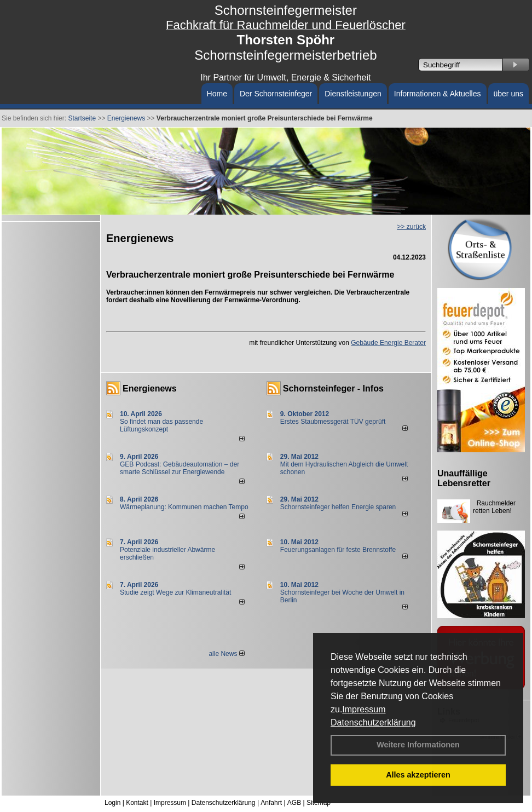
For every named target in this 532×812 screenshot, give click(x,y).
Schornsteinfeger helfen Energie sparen (338, 507)
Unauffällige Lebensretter (464, 478)
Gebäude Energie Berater (388, 343)
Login (112, 803)
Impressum (364, 709)
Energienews (150, 388)
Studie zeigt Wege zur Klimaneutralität (175, 592)
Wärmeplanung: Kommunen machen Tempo (184, 507)
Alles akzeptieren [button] (418, 775)
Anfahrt (271, 803)
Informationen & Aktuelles (438, 94)
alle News (226, 654)
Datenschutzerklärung (373, 722)
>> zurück (411, 227)
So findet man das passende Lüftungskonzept (161, 425)
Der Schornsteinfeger (276, 94)
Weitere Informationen (418, 745)
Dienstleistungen (353, 94)
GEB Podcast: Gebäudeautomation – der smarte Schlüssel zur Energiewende (180, 468)
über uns (508, 94)
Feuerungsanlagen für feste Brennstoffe (338, 550)
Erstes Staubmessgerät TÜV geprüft (333, 422)
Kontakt (137, 803)
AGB (294, 803)
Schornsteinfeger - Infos (333, 388)
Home (217, 94)
